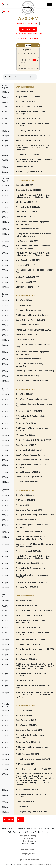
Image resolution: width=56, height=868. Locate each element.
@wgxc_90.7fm (28, 854)
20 (25, 65)
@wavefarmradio (28, 850)
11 (19, 63)
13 (25, 63)
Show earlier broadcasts (26, 87)
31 (38, 68)
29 (32, 68)
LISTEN (7, 5)
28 (29, 68)
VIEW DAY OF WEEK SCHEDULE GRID (28, 34)
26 (22, 68)
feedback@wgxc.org (28, 841)
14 (29, 63)
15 (32, 63)
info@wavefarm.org (28, 836)
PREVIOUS (9, 819)
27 (25, 68)
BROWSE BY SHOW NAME (28, 38)
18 (19, 65)
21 (29, 65)
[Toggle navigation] (50, 5)
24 (38, 65)
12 (22, 63)
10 (38, 60)
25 (19, 68)
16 (35, 63)
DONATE (7, 11)
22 (32, 65)
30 (35, 68)
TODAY (28, 46)
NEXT (20, 819)
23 (35, 65)
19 (22, 65)
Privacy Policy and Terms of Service (37, 865)
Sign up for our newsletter (29, 860)
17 (38, 63)
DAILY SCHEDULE (28, 29)
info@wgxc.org (28, 838)
